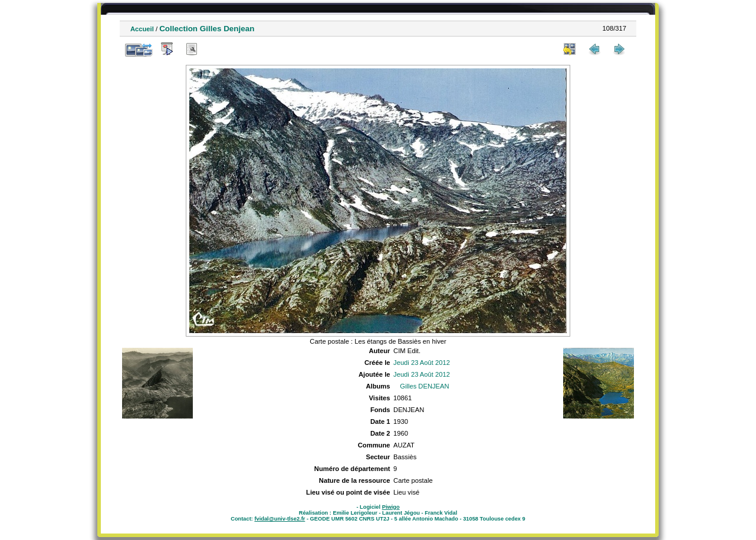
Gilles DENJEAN (424, 386)
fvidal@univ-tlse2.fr (280, 519)
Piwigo (391, 507)
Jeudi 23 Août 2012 (422, 363)
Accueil (142, 29)
